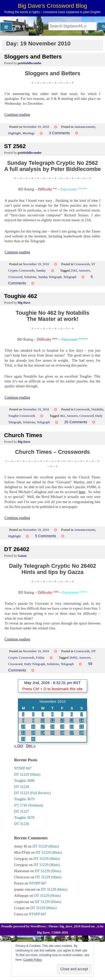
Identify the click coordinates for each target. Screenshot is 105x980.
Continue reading (17, 114)
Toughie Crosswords (22, 416)
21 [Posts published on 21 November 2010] (81, 727)
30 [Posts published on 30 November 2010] (33, 739)
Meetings (28, 133)
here (82, 492)
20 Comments (76, 422)
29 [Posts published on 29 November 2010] (23, 739)
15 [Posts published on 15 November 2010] (23, 727)
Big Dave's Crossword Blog (53, 6)
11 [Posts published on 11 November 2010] (52, 720)
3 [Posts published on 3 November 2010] (43, 714)
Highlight (14, 133)
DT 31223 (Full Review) (32, 793)
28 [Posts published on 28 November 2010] (81, 733)
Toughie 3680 (24, 781)
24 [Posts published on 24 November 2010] (43, 733)
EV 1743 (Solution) (29, 805)
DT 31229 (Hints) (27, 774)
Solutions (30, 277)
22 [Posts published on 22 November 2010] (23, 733)
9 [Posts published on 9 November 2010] (33, 720)
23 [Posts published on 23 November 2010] (33, 733)
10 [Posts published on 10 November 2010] (43, 720)
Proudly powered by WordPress (24, 926)
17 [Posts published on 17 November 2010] (43, 727)
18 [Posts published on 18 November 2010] (52, 727)
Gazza (22, 556)
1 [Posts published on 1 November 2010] (23, 714)
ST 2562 (15, 146)
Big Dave (24, 303)
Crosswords (82, 264)
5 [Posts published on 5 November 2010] (62, 714)
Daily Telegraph (35, 664)
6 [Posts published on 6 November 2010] (72, 714)
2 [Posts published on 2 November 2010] (33, 714)
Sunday (41, 271)
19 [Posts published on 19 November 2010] (62, 727)
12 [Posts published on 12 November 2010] (62, 720)
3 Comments (59, 133)
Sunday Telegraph (50, 277)
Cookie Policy (33, 960)
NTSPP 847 (23, 768)
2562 (74, 271)
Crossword (15, 277)
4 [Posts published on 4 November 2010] (52, 714)
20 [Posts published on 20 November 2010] (72, 727)
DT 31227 (22, 811)
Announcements (85, 127)
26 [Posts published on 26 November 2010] (62, 733)
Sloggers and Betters (33, 57)
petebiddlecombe (29, 63)
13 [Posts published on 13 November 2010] (72, 720)
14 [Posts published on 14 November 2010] (81, 720)
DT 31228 (22, 787)
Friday (40, 658)
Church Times (23, 435)
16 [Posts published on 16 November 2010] (33, 727)
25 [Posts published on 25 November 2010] (52, 733)
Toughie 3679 (24, 799)
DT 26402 (17, 549)
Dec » (31, 746)
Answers (84, 271)
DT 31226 (22, 824)
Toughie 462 (21, 296)
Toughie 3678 (24, 818)
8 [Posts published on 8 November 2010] (23, 720)
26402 (73, 658)
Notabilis (97, 409)
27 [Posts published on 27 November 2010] (72, 733)
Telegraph (70, 277)
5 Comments (46, 536)
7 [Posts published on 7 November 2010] (81, 714)
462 (62, 416)
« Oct (18, 746)
